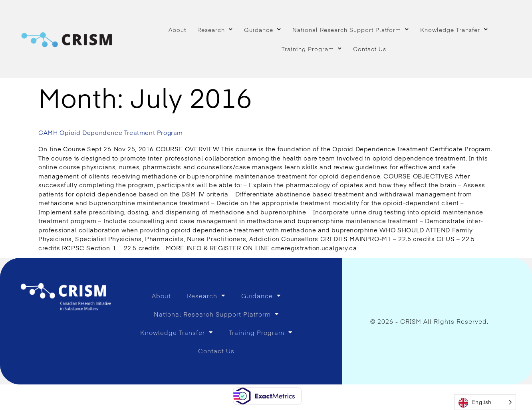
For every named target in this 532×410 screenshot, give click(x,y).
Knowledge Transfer (454, 30)
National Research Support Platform (351, 30)
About (177, 30)
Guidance (263, 30)
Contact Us (370, 49)
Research (215, 30)
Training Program (312, 49)
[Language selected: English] (485, 402)
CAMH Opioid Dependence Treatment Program (111, 132)
